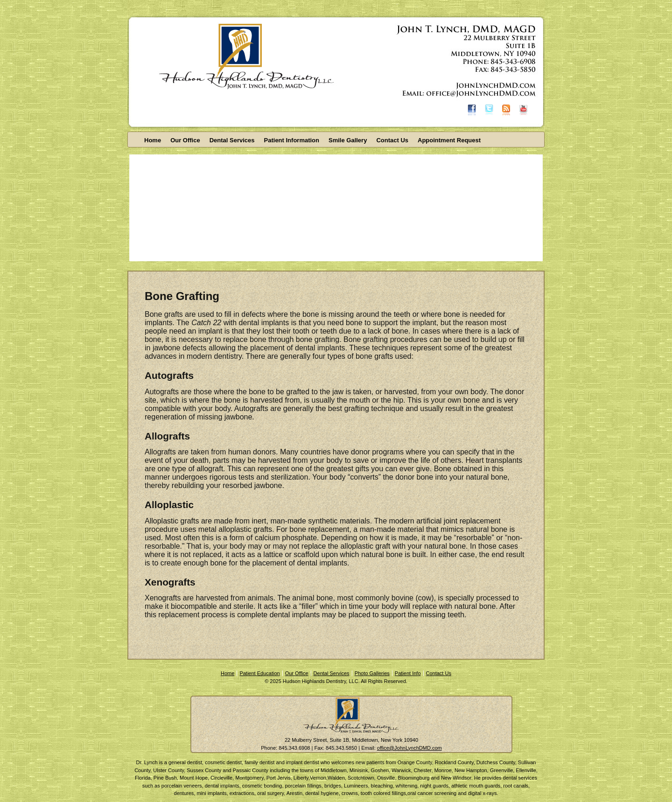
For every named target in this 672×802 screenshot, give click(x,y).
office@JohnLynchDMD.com (409, 748)
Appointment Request (449, 140)
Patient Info (408, 673)
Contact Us (392, 140)
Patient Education (259, 673)
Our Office (185, 140)
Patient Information (292, 140)
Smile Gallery (348, 140)
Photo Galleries (372, 673)
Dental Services (232, 140)
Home (153, 140)
